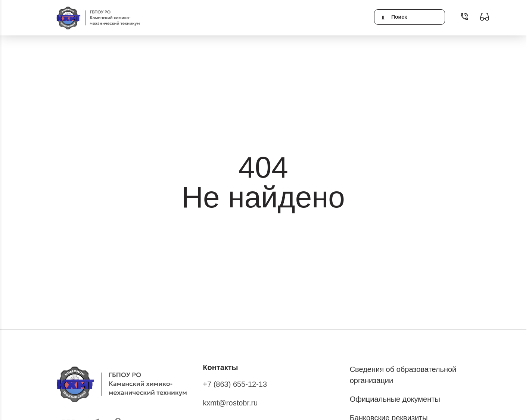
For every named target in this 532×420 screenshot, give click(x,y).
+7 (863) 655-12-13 (235, 384)
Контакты (220, 367)
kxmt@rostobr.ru (230, 403)
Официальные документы (395, 399)
